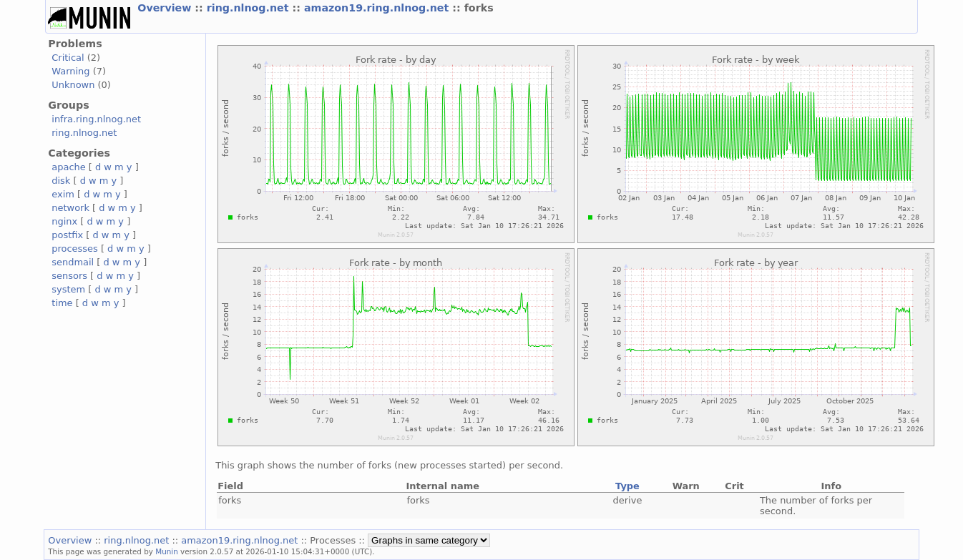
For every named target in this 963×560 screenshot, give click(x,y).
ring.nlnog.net (250, 8)
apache (68, 167)
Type (627, 486)
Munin (167, 551)
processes (75, 249)
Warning (70, 71)
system (68, 289)
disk (61, 181)
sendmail (73, 262)
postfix (67, 235)
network (70, 208)
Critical (68, 58)
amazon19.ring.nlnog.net (378, 8)
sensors (69, 276)
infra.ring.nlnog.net (96, 119)
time (62, 303)
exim (63, 194)
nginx (64, 221)
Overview (166, 8)
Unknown (73, 85)
